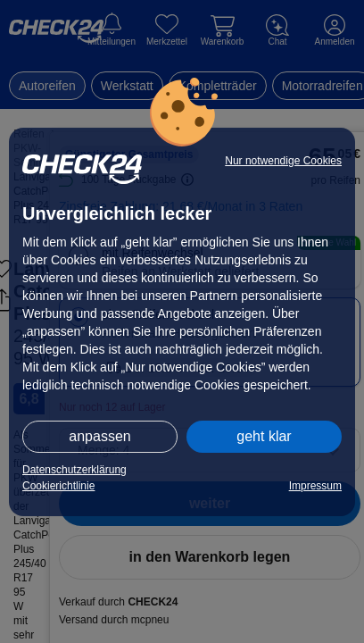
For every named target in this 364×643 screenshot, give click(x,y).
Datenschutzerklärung (74, 470)
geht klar (264, 436)
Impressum (315, 486)
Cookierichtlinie (58, 486)
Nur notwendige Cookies (283, 161)
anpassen (99, 436)
